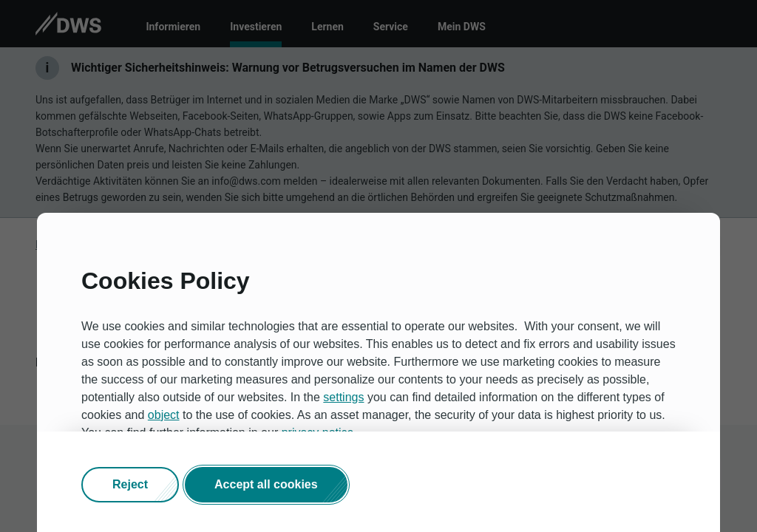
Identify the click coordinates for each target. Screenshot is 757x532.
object (164, 415)
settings (343, 397)
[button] (130, 485)
